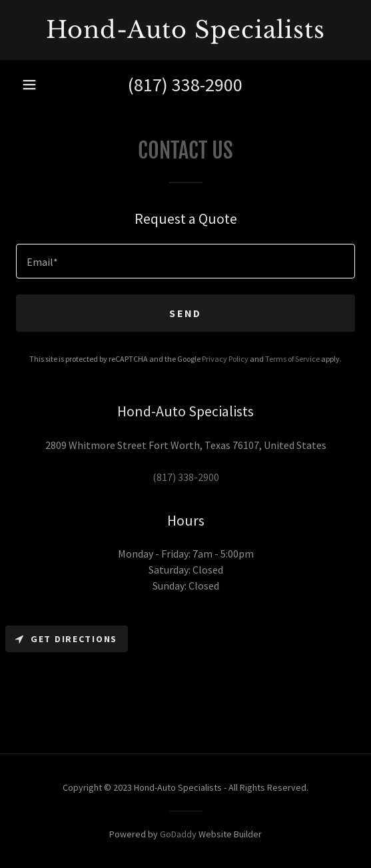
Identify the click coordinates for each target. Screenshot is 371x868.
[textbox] (185, 261)
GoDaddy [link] (178, 834)
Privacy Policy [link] (225, 359)
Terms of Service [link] (292, 359)
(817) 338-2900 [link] (185, 85)
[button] (29, 85)
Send (185, 313)
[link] (185, 30)
